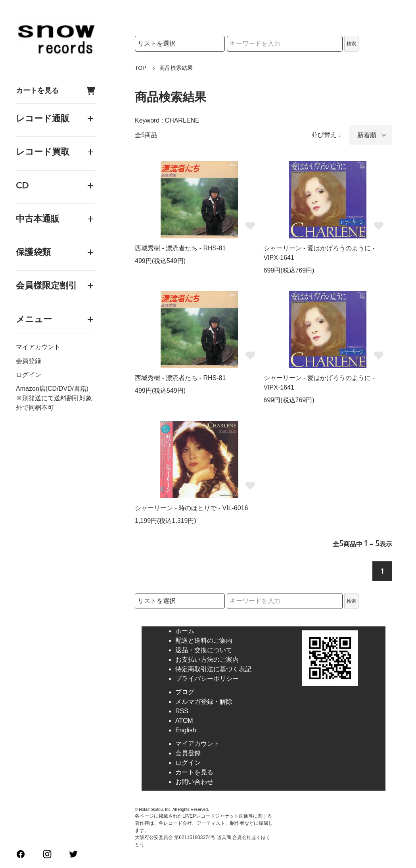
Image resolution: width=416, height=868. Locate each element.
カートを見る (56, 90)
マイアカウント (38, 347)
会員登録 (29, 361)
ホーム (185, 631)
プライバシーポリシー (207, 679)
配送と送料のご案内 (204, 640)
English (186, 730)
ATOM (184, 721)
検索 (351, 44)
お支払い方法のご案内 (207, 660)
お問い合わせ (194, 782)
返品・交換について (204, 650)
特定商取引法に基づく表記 (213, 669)
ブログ (185, 692)
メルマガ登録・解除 (204, 702)
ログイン (29, 375)
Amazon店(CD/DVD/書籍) (52, 389)
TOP (141, 68)
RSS (182, 711)
